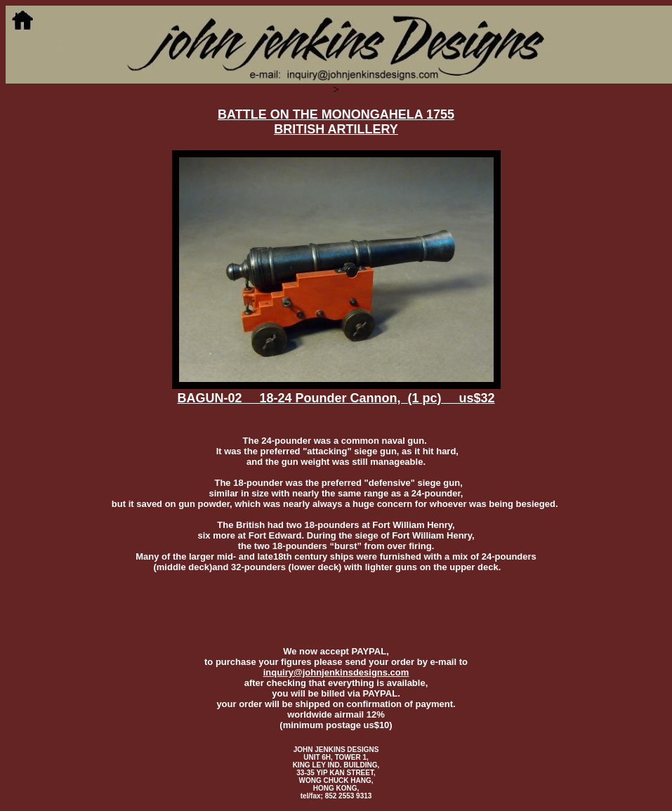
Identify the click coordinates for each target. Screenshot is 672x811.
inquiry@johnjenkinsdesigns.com (336, 672)
